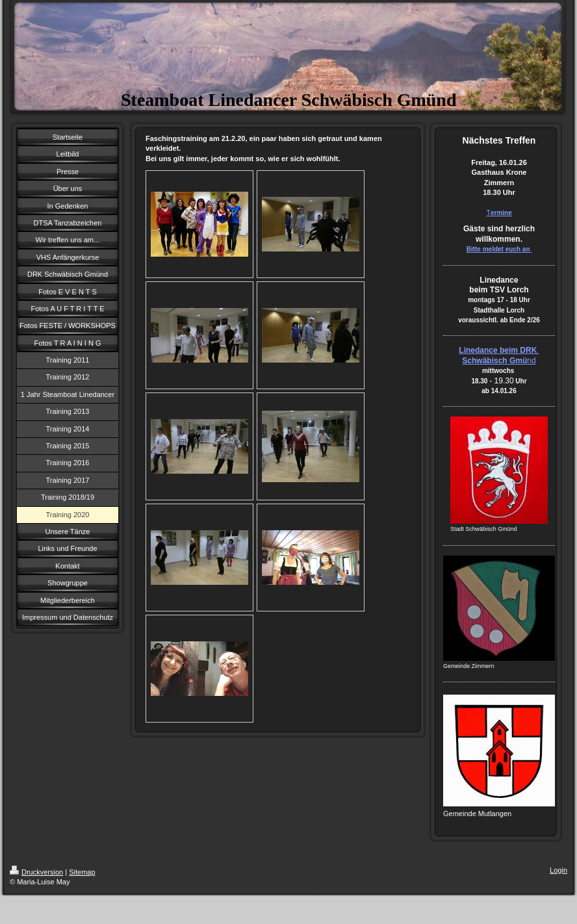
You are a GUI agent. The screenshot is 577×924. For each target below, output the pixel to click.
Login (558, 870)
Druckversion (36, 872)
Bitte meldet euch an (499, 249)
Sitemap (82, 872)
